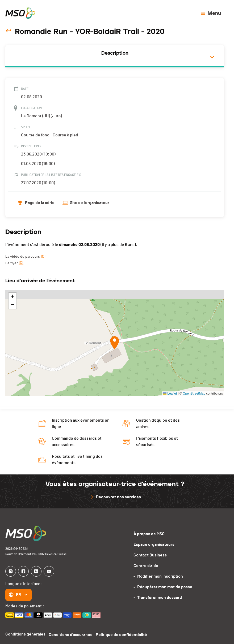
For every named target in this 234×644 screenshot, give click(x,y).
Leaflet (170, 394)
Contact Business (150, 555)
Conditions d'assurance (72, 634)
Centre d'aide (146, 566)
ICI (43, 256)
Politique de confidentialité (124, 634)
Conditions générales (25, 634)
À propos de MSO (149, 534)
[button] (115, 343)
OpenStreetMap (194, 394)
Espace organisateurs (154, 544)
